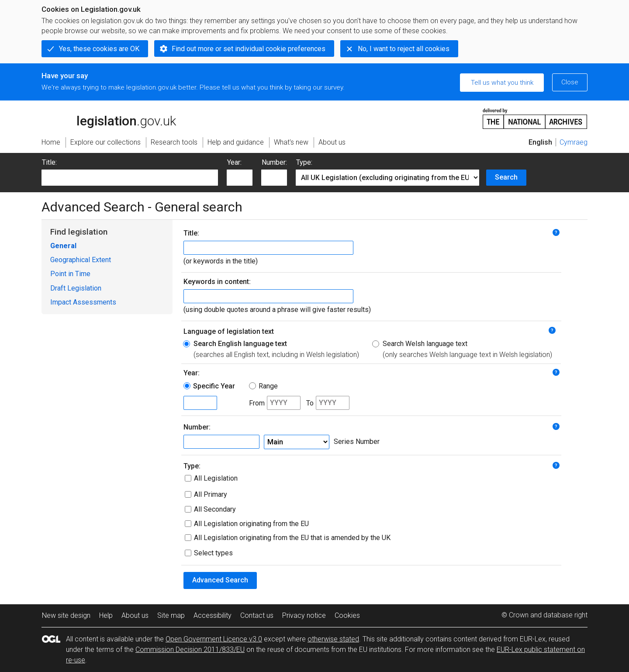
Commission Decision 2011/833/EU (190, 649)
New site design (66, 615)
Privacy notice (304, 615)
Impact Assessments (83, 302)
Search (506, 177)
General (63, 246)
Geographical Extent (81, 260)
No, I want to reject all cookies (404, 49)
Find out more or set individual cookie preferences (249, 49)
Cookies (347, 615)
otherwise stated (333, 639)
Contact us (257, 615)
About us (135, 615)
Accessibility (213, 615)
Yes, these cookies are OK (99, 49)
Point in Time (70, 274)
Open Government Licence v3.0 (214, 639)
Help (106, 615)
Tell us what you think (502, 83)
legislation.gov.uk (109, 118)
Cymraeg (574, 142)
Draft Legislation (76, 288)
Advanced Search (220, 580)
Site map (171, 615)
